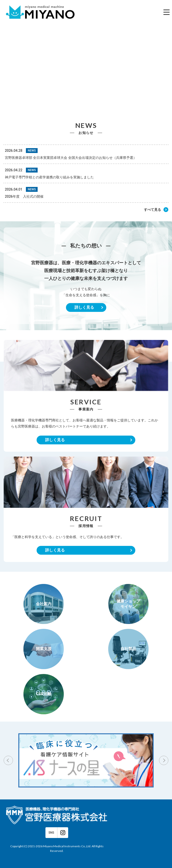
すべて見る (152, 210)
